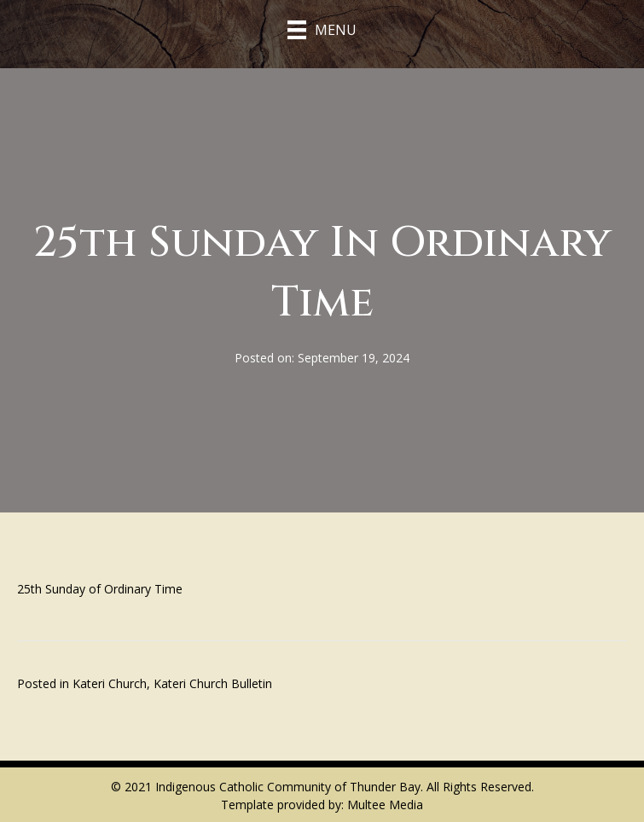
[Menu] (322, 30)
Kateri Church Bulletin (213, 683)
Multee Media (385, 805)
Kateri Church (110, 683)
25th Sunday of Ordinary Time (100, 589)
